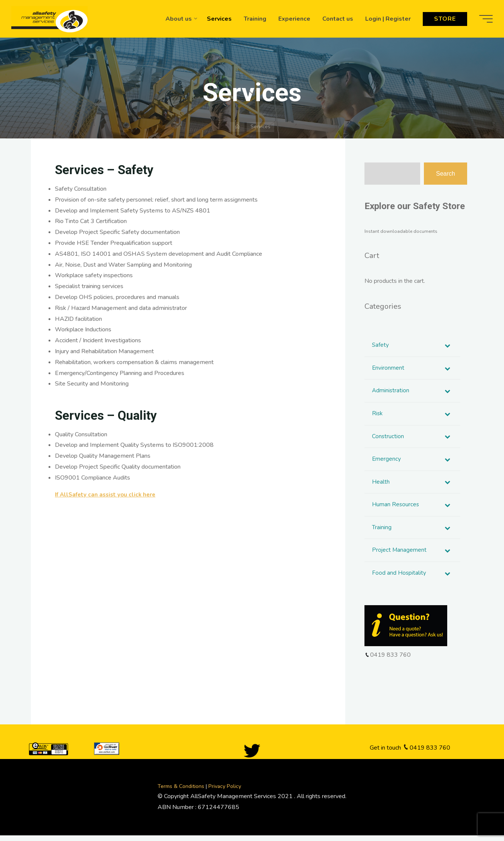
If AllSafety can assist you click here (107, 495)
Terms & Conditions (182, 792)
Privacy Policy (225, 792)
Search (446, 174)
